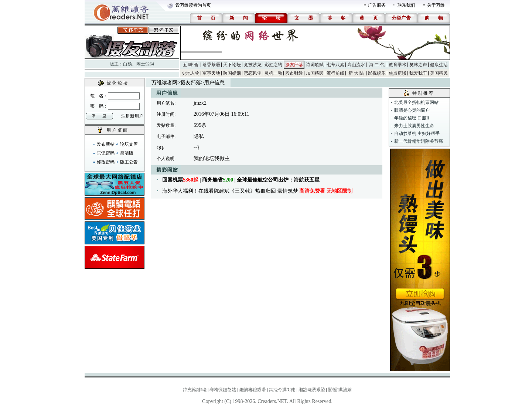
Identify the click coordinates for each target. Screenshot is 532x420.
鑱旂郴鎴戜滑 (253, 390)
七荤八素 (335, 65)
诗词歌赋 (315, 65)
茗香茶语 (211, 65)
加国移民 (315, 73)
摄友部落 (294, 65)
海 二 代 (377, 65)
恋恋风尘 (253, 73)
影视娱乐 (377, 73)
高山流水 (356, 65)
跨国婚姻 (232, 73)
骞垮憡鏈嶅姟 (223, 390)
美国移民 (439, 73)
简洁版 (127, 153)
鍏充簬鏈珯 (195, 390)
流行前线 (335, 73)
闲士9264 (145, 64)
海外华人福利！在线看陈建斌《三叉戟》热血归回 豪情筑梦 (257, 191)
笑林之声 (418, 65)
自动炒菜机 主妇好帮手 (417, 133)
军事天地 (211, 73)
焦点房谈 (398, 73)
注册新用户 (132, 116)
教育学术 (398, 65)
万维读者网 (164, 83)
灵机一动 (273, 73)
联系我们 (406, 5)
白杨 (127, 64)
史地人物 (191, 73)
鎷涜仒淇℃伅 (282, 390)
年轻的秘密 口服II (412, 118)
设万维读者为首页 (193, 5)
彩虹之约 (273, 65)
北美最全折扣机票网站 (416, 102)
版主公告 (129, 162)
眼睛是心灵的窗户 (412, 110)
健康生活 (439, 65)
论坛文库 (129, 144)
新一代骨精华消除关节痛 (419, 141)
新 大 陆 (356, 73)
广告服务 (377, 5)
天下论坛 (232, 65)
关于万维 (436, 5)
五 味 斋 (191, 65)
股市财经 (294, 73)
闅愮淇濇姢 (340, 390)
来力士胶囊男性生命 (414, 126)
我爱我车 (418, 73)
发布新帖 (106, 144)
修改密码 (106, 162)
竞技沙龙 (253, 65)
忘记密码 (106, 153)
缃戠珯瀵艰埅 (312, 390)
